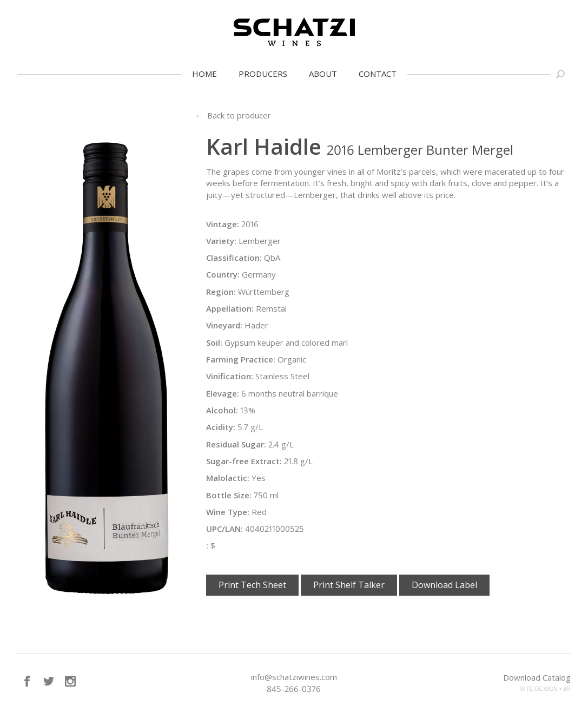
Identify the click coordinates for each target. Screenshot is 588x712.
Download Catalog (537, 677)
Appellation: (230, 308)
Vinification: (230, 376)
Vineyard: (224, 325)
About (323, 74)
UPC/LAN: (224, 529)
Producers (263, 74)
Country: (223, 274)
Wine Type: (228, 512)
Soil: (214, 342)
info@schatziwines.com (294, 677)
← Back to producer (233, 115)
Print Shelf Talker (349, 585)
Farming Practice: (241, 359)
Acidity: (221, 427)
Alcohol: (222, 410)
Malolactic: (228, 478)
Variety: (221, 241)
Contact (378, 74)
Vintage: (223, 224)
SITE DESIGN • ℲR (545, 689)
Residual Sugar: (236, 444)
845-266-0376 (294, 689)
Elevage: (223, 393)
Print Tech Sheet (252, 585)
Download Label (444, 585)
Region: (221, 292)
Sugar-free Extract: (244, 461)
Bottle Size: (229, 495)
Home (204, 74)
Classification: (234, 258)
